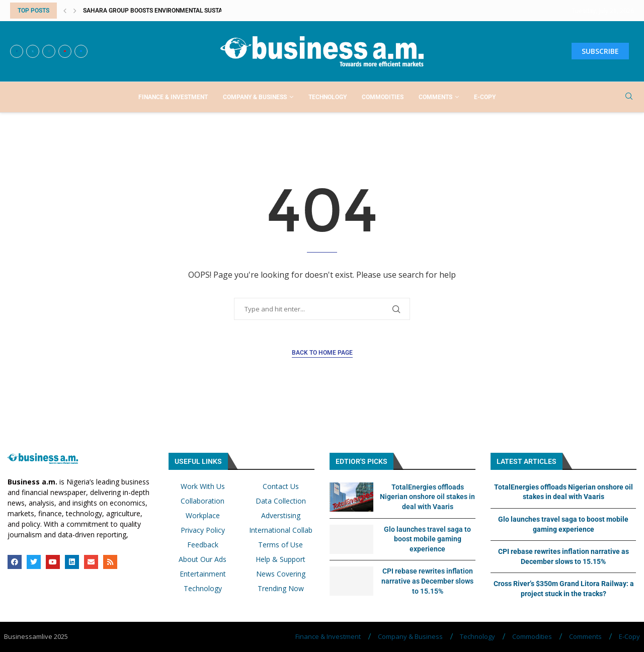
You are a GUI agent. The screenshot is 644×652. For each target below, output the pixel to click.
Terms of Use (280, 545)
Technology (328, 97)
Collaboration (203, 501)
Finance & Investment (173, 97)
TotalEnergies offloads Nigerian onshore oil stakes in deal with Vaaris (427, 497)
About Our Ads (203, 559)
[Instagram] (49, 51)
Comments (435, 97)
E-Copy (485, 97)
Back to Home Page (322, 353)
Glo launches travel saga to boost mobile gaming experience (427, 539)
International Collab (281, 530)
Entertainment (203, 574)
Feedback (203, 545)
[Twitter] (33, 51)
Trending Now (281, 589)
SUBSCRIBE (600, 51)
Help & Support (280, 559)
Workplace (203, 516)
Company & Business (255, 97)
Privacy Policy (203, 530)
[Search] (629, 97)
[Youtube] (65, 51)
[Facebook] (17, 51)
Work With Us (203, 486)
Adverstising (281, 516)
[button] (65, 11)
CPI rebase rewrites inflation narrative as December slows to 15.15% (427, 581)
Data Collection (281, 501)
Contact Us (281, 486)
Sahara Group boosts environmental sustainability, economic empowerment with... (217, 11)
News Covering (281, 574)
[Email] (81, 51)
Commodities (383, 97)
